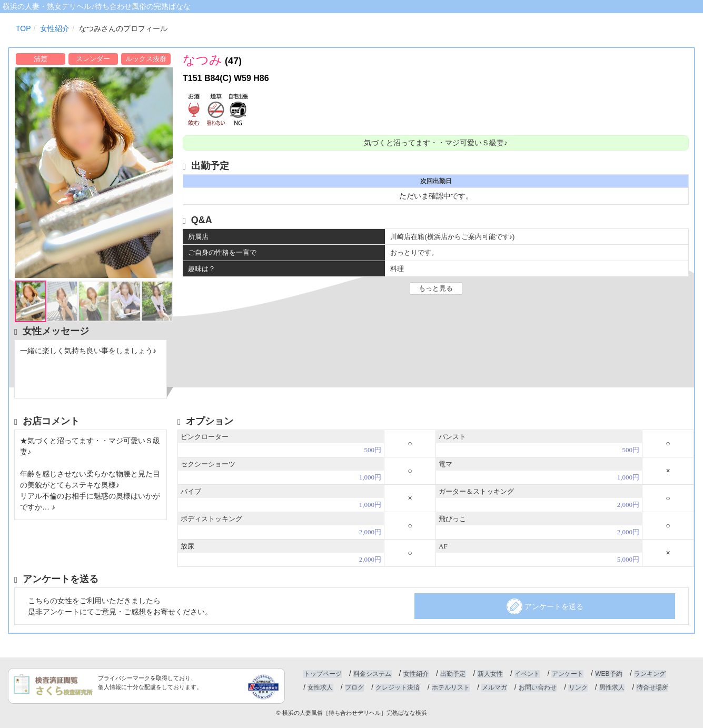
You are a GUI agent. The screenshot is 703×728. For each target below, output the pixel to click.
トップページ (322, 674)
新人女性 (488, 674)
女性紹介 (415, 674)
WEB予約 (605, 674)
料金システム (372, 674)
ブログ (354, 687)
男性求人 (609, 687)
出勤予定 (451, 674)
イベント (525, 674)
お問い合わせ (535, 687)
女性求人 (320, 687)
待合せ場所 (648, 687)
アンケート (565, 674)
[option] (93, 173)
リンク (575, 687)
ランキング (646, 674)
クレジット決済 (397, 687)
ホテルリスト (449, 687)
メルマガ (492, 687)
